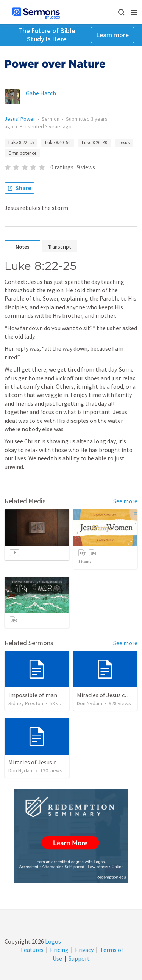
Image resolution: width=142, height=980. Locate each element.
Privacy (84, 950)
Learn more (112, 35)
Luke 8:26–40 (94, 143)
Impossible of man (33, 695)
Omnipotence (22, 153)
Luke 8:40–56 (58, 143)
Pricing (59, 950)
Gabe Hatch (41, 93)
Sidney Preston (26, 703)
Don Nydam (90, 703)
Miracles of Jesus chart (106, 695)
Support (79, 958)
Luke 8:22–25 (21, 143)
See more (125, 501)
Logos (52, 941)
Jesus (124, 143)
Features (32, 950)
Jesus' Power (20, 119)
